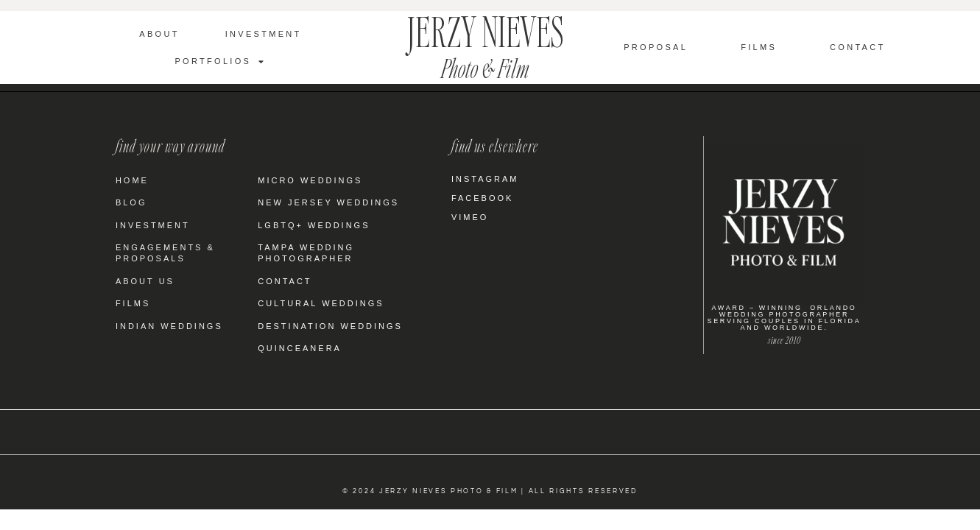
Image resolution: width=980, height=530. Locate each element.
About (159, 34)
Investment (264, 34)
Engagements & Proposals (165, 253)
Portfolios (220, 61)
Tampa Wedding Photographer (306, 253)
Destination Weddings (330, 326)
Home (132, 180)
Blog (131, 202)
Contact (857, 47)
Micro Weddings (310, 180)
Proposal (656, 47)
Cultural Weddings (321, 303)
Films (759, 47)
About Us (145, 281)
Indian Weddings (169, 326)
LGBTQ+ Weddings (314, 225)
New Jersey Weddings (328, 202)
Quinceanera (300, 348)
